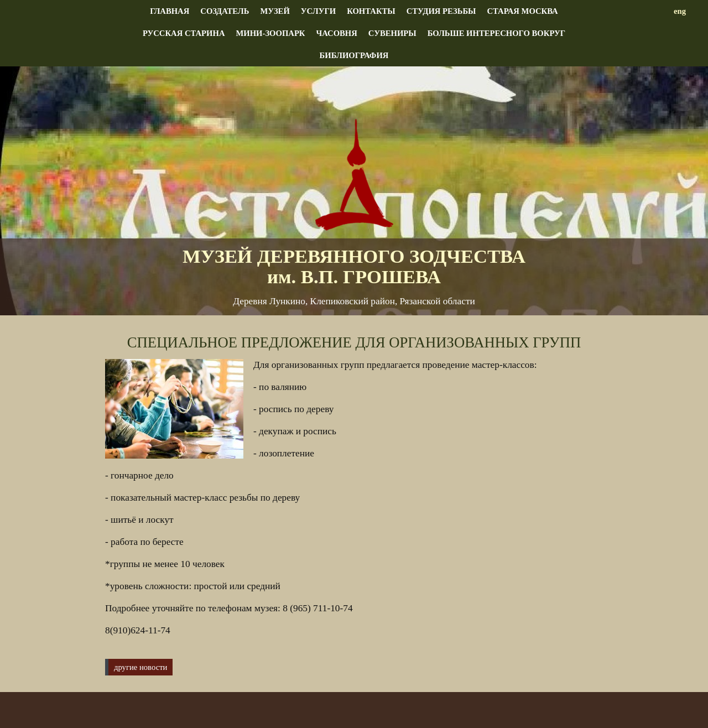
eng (680, 11)
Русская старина (184, 33)
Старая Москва (522, 11)
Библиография (354, 55)
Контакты (371, 11)
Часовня (336, 33)
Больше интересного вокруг (496, 33)
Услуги (318, 11)
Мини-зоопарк (270, 33)
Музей (275, 11)
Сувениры (392, 33)
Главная (170, 11)
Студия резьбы (441, 11)
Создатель (225, 11)
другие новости (140, 667)
